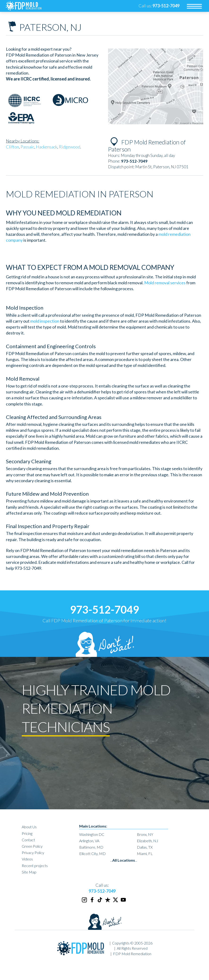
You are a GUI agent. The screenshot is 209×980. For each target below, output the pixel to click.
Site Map (29, 872)
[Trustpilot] (108, 902)
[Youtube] (124, 902)
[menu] (194, 6)
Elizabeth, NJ (148, 841)
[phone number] (166, 6)
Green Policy (32, 846)
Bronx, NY (145, 834)
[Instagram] (85, 902)
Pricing (27, 833)
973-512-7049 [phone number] (104, 610)
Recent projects (35, 866)
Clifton (12, 147)
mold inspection (45, 321)
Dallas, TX (145, 847)
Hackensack (47, 147)
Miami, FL (145, 853)
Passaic (27, 147)
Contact (28, 840)
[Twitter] (116, 902)
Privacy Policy (33, 853)
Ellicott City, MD (92, 853)
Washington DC (92, 834)
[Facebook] (92, 902)
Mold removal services (165, 283)
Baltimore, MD (91, 847)
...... (124, 860)
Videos (27, 859)
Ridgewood (70, 147)
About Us (29, 827)
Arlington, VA (89, 841)
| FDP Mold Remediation (131, 954)
